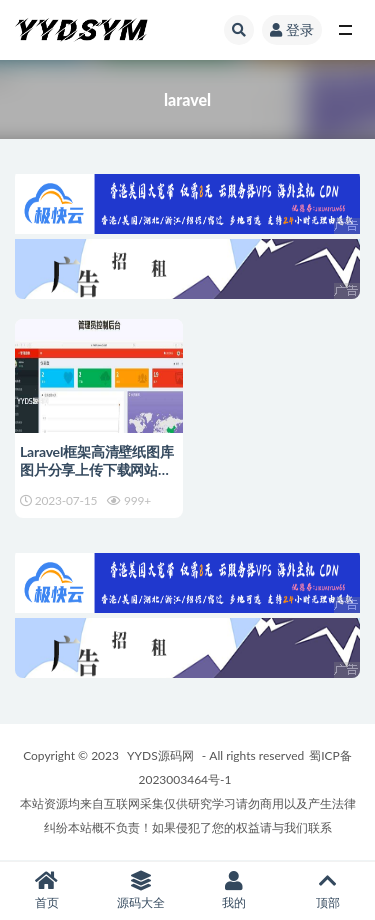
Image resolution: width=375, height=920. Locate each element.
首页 (47, 890)
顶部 (328, 890)
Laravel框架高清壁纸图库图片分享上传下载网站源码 (97, 469)
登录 (292, 29)
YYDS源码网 (160, 755)
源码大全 (141, 890)
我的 (235, 890)
